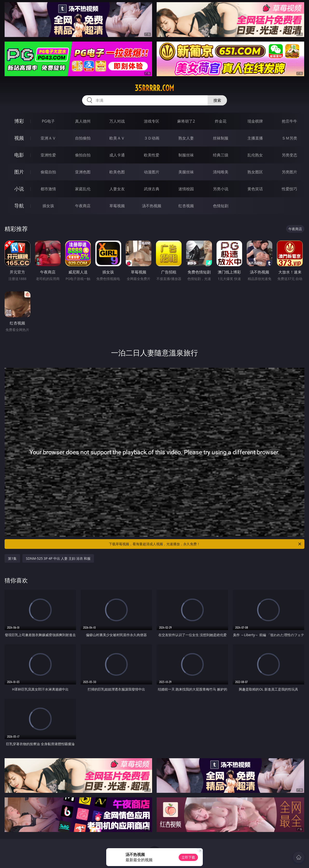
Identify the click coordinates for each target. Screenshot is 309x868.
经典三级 (221, 155)
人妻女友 (117, 189)
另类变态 (289, 155)
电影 (19, 155)
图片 (19, 172)
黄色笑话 (255, 189)
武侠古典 (152, 189)
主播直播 (255, 138)
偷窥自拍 (48, 172)
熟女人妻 (186, 138)
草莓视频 (117, 206)
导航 (19, 206)
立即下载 (188, 857)
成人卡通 (117, 155)
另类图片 (289, 172)
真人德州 (83, 121)
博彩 (19, 121)
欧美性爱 (152, 155)
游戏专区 (152, 121)
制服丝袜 (186, 155)
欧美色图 (117, 172)
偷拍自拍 (83, 155)
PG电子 (48, 121)
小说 (19, 189)
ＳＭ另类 (289, 138)
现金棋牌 (255, 121)
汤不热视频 (152, 206)
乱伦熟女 (255, 155)
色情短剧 (221, 206)
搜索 (217, 100)
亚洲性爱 (48, 155)
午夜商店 (83, 206)
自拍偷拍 (83, 138)
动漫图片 (152, 172)
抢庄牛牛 (289, 121)
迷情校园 (186, 189)
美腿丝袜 (186, 172)
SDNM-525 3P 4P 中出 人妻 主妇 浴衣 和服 (58, 558)
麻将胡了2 (186, 121)
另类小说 (221, 189)
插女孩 (48, 206)
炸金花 (221, 121)
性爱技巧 (289, 189)
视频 (19, 138)
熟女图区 (255, 172)
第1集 (12, 558)
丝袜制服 (221, 138)
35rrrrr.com (154, 88)
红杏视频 (186, 206)
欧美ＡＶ (117, 138)
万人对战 (117, 121)
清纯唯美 (221, 172)
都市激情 (48, 189)
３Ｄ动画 (152, 138)
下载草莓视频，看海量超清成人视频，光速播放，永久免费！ (205, 544)
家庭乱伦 (83, 189)
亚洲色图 (83, 172)
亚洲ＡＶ (48, 138)
